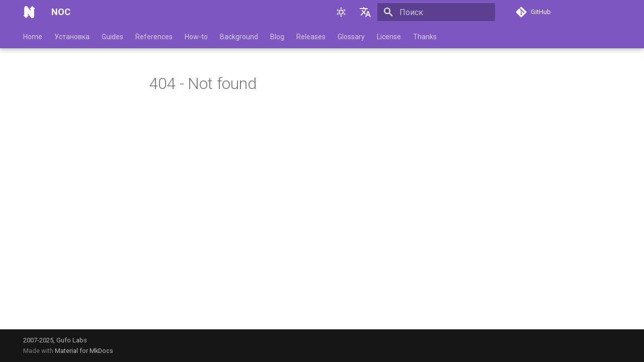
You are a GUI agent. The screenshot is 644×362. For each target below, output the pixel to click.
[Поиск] (436, 12)
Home (33, 37)
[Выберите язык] (365, 12)
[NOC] (29, 12)
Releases (311, 37)
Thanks (425, 37)
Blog (277, 37)
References (154, 37)
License (389, 37)
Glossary (351, 37)
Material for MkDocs (84, 351)
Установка (72, 37)
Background (239, 37)
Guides (112, 37)
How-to (196, 37)
